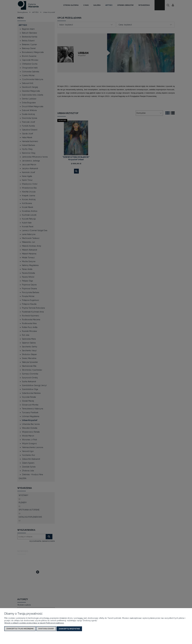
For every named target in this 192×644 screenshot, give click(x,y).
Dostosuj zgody (46, 629)
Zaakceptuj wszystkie (69, 629)
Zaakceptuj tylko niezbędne (20, 629)
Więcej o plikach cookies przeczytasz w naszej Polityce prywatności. (34, 623)
